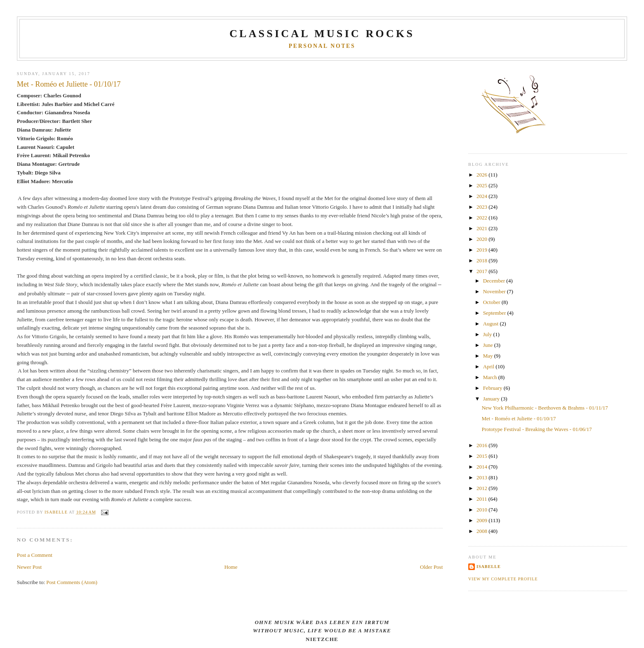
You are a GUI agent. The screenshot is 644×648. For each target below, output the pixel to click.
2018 (482, 260)
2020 (482, 239)
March (491, 377)
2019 (482, 250)
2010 (482, 510)
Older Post (431, 567)
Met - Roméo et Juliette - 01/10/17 (519, 418)
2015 (482, 456)
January (492, 399)
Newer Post (29, 567)
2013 (482, 477)
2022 (482, 218)
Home (231, 567)
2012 (482, 488)
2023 (482, 207)
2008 (482, 531)
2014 (482, 467)
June (489, 345)
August (492, 324)
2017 (482, 271)
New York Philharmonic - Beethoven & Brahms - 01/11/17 (545, 408)
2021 (482, 228)
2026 (482, 175)
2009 (482, 520)
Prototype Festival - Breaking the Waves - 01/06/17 (537, 429)
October (492, 302)
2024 (482, 196)
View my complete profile (503, 579)
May (489, 356)
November (495, 291)
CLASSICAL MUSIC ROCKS (322, 34)
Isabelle (489, 567)
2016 (482, 445)
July (488, 334)
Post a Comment (35, 555)
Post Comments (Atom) (72, 582)
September (495, 313)
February (493, 388)
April (489, 366)
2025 (482, 185)
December (495, 281)
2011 (482, 499)
